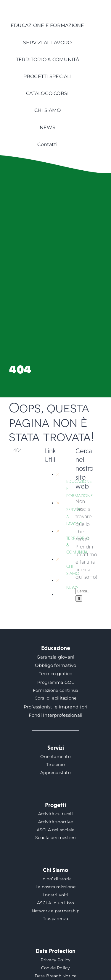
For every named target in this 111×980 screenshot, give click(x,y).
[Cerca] (79, 598)
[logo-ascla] (24, 5)
